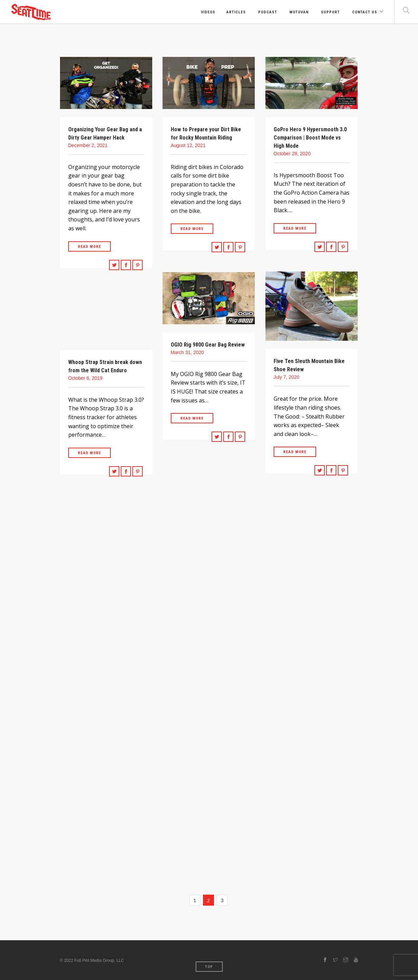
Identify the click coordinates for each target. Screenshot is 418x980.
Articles (236, 12)
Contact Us (364, 12)
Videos (207, 12)
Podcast (267, 12)
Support (330, 12)
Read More (89, 247)
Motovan (298, 12)
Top (209, 967)
